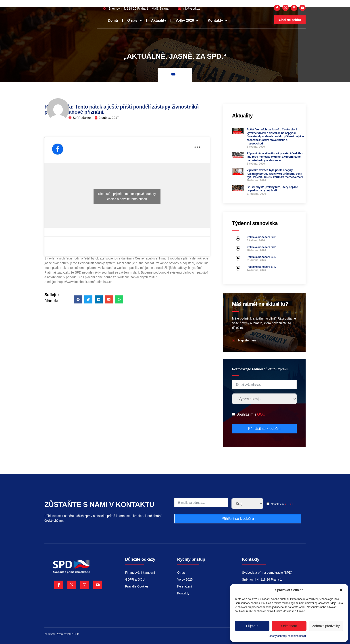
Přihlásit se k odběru (264, 429)
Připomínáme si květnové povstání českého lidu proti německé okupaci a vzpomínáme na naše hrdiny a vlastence (275, 157)
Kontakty (218, 21)
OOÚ (261, 414)
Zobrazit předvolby (326, 626)
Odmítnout (289, 626)
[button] (341, 590)
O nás (134, 21)
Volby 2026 (187, 21)
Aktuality (159, 20)
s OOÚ (289, 504)
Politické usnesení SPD (261, 237)
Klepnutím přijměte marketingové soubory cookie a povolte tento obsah (127, 196)
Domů (113, 20)
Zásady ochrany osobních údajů (287, 636)
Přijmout (252, 626)
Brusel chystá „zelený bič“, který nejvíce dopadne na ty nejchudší (272, 189)
